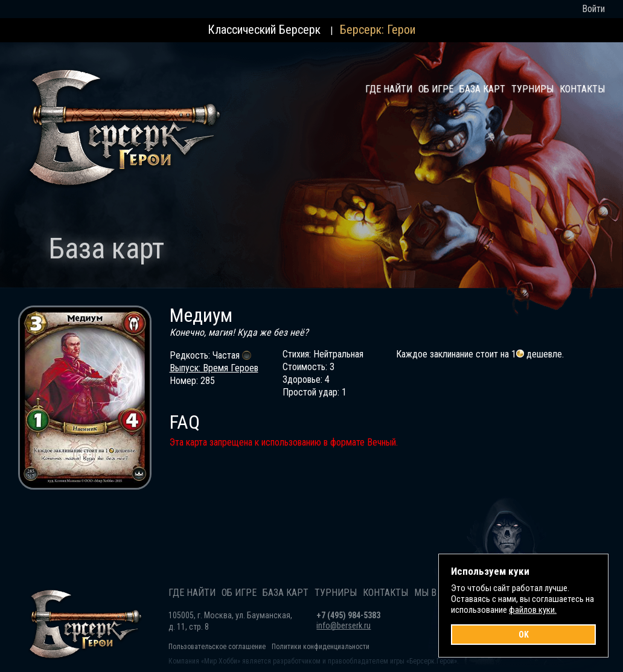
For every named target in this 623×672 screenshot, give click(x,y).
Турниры (532, 89)
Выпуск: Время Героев (214, 368)
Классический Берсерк (264, 30)
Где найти (389, 89)
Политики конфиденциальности (321, 647)
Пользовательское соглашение (217, 647)
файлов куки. (533, 610)
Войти (593, 9)
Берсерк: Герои (378, 30)
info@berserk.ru (343, 626)
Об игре (436, 89)
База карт (482, 89)
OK (524, 635)
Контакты (582, 89)
